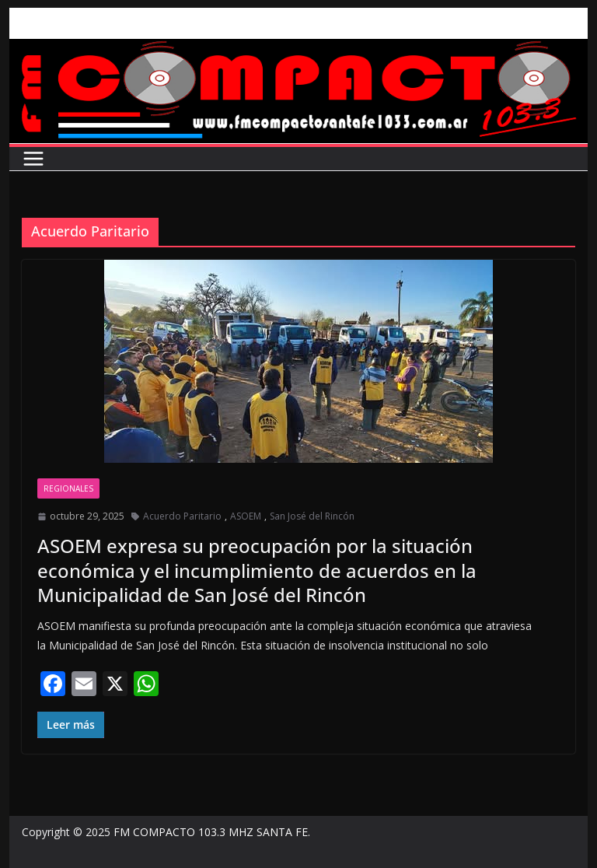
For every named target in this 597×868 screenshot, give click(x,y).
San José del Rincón (312, 516)
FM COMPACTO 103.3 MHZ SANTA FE (211, 832)
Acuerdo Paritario (182, 516)
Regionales (68, 488)
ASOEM (246, 516)
